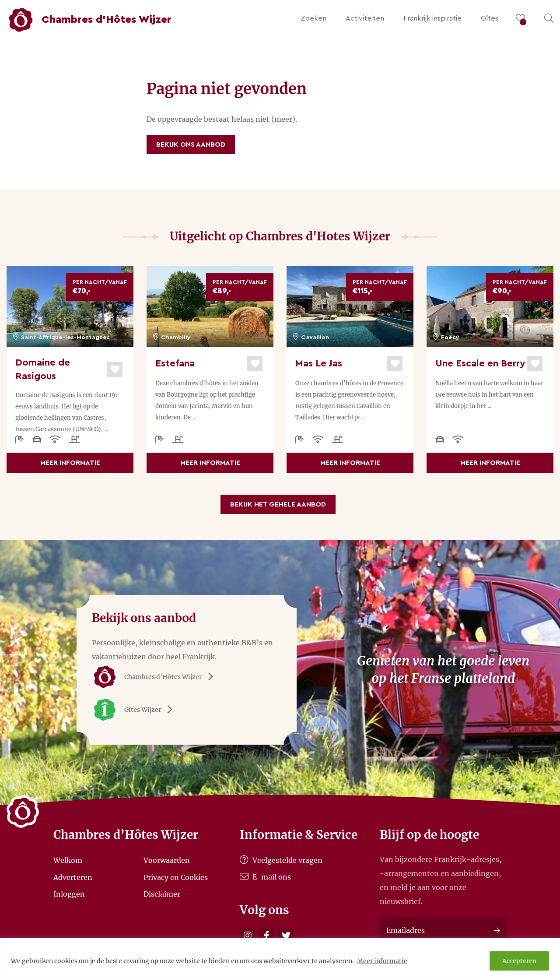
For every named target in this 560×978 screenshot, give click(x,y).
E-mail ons (265, 877)
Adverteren (73, 877)
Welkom (68, 860)
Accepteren (519, 961)
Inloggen (69, 894)
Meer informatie (382, 961)
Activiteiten (365, 18)
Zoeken (313, 18)
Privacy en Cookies (176, 877)
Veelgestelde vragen (281, 860)
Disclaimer (162, 894)
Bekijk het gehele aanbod (278, 504)
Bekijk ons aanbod (191, 144)
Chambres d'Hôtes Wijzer (156, 677)
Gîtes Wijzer (135, 710)
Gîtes (490, 18)
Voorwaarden (167, 860)
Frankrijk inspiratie (432, 18)
